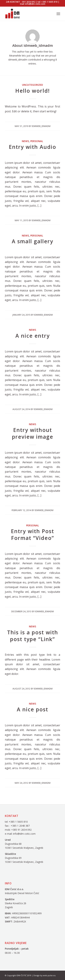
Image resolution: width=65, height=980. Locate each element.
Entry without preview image (33, 433)
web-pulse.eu (49, 975)
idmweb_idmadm (41, 126)
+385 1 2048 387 (21, 826)
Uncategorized (32, 85)
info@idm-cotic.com (24, 834)
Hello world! (32, 91)
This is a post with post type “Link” (33, 636)
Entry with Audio (32, 147)
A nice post (32, 709)
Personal (37, 141)
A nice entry (33, 336)
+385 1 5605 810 (18, 822)
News (25, 141)
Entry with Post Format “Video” (32, 535)
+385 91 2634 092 (21, 830)
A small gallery (32, 241)
